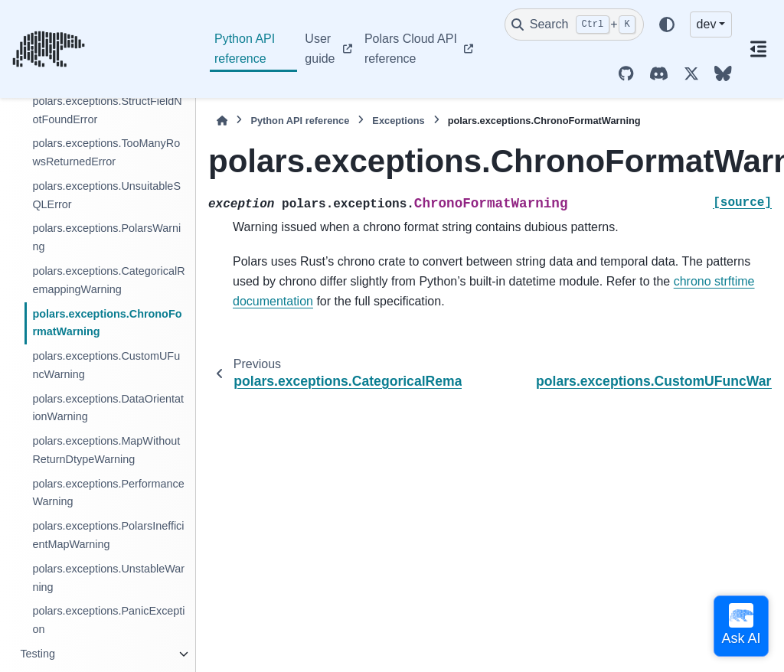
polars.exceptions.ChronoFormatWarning (107, 323)
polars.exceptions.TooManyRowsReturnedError (106, 152)
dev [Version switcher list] (707, 24)
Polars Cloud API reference (411, 49)
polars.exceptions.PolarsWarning (106, 237)
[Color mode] (667, 24)
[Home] (222, 121)
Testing (38, 654)
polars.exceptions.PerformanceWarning (108, 493)
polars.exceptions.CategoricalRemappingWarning (108, 280)
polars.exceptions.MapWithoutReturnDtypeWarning (106, 450)
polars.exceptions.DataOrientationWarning (108, 408)
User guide (320, 49)
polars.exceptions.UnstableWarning (108, 578)
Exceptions (398, 121)
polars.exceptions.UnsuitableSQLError (106, 195)
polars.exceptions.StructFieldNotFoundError (107, 110)
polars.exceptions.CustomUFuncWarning (106, 365)
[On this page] (758, 49)
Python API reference (245, 49)
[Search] (574, 24)
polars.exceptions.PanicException (108, 620)
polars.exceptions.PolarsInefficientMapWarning (108, 535)
